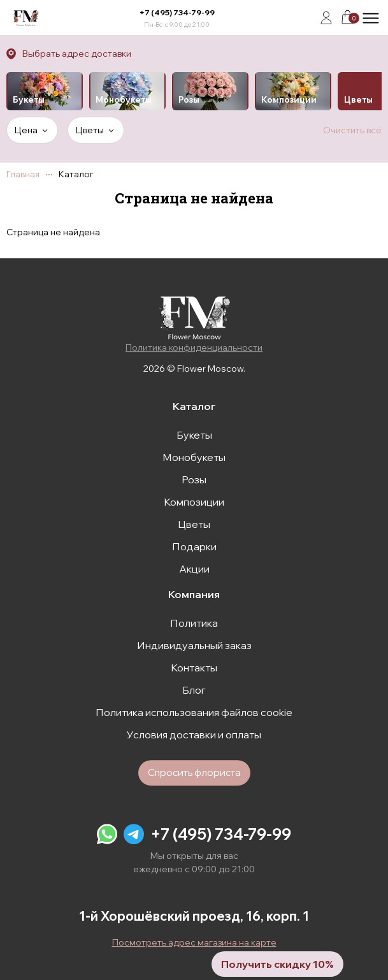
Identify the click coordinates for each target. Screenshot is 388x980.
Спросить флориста (194, 772)
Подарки (194, 546)
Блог (194, 690)
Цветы (194, 524)
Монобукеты (194, 457)
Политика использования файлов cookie (194, 712)
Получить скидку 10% (277, 964)
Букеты (194, 435)
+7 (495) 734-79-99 (177, 12)
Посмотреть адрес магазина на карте (194, 942)
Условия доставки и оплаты (194, 735)
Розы (194, 479)
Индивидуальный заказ (194, 645)
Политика (194, 623)
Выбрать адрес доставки (77, 54)
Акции (194, 569)
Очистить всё (352, 130)
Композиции (194, 502)
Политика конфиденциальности (194, 347)
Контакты (194, 668)
